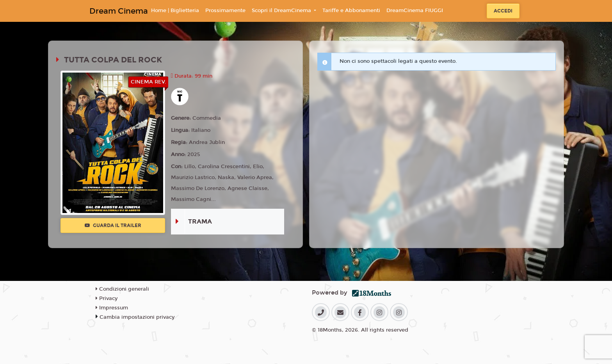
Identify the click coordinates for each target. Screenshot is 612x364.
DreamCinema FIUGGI (415, 11)
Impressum (112, 308)
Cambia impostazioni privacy (137, 317)
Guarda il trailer (113, 226)
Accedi (503, 11)
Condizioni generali (122, 289)
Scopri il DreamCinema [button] (282, 11)
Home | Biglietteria (175, 11)
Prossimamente (225, 11)
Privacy (107, 298)
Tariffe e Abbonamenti (351, 11)
